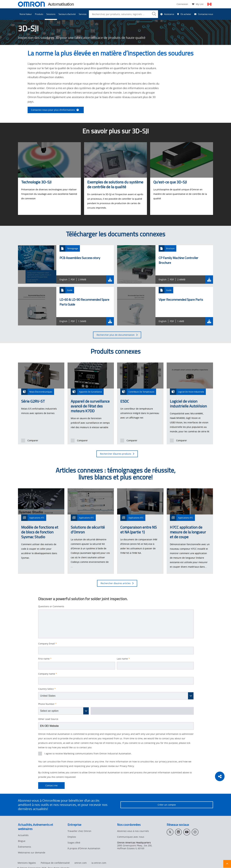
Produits (39, 14)
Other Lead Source (48, 719)
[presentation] (23, 440)
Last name (123, 659)
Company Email (47, 644)
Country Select (47, 689)
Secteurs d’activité (67, 14)
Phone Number (47, 704)
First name (45, 659)
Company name (48, 674)
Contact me (48, 786)
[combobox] (123, 14)
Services (83, 14)
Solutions (51, 14)
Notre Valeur (26, 14)
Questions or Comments (51, 606)
